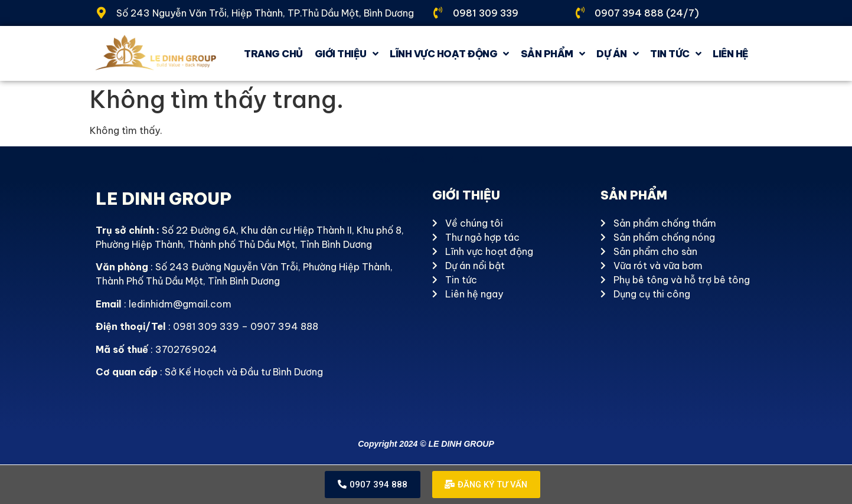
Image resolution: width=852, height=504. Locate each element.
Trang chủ (273, 54)
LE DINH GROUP (164, 199)
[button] (371, 485)
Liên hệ (731, 54)
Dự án (617, 54)
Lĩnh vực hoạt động (449, 54)
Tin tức (675, 54)
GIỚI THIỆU (347, 54)
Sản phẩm (553, 54)
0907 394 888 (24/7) (647, 13)
